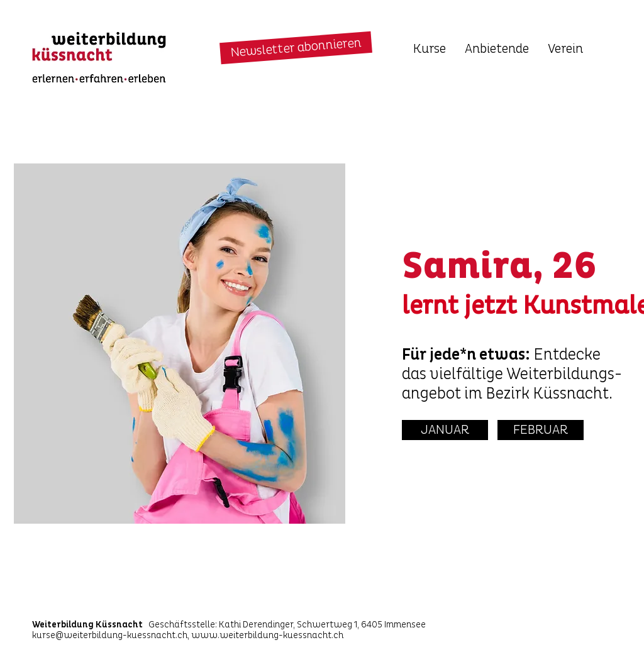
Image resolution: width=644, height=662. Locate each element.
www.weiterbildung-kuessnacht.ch (267, 635)
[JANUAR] (445, 430)
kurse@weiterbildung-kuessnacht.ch (110, 635)
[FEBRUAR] (541, 430)
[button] (296, 48)
